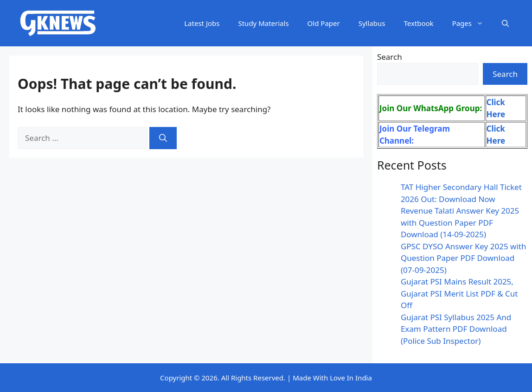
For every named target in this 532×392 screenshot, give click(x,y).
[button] (505, 23)
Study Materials (263, 23)
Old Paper (324, 23)
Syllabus (372, 23)
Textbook (418, 23)
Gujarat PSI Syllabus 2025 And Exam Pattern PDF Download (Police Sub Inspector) (456, 329)
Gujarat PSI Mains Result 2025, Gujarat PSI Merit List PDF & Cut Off (459, 293)
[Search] (163, 138)
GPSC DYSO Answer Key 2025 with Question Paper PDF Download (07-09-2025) (464, 258)
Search (390, 57)
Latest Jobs (202, 23)
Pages (472, 23)
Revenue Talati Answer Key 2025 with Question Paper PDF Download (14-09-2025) (460, 222)
